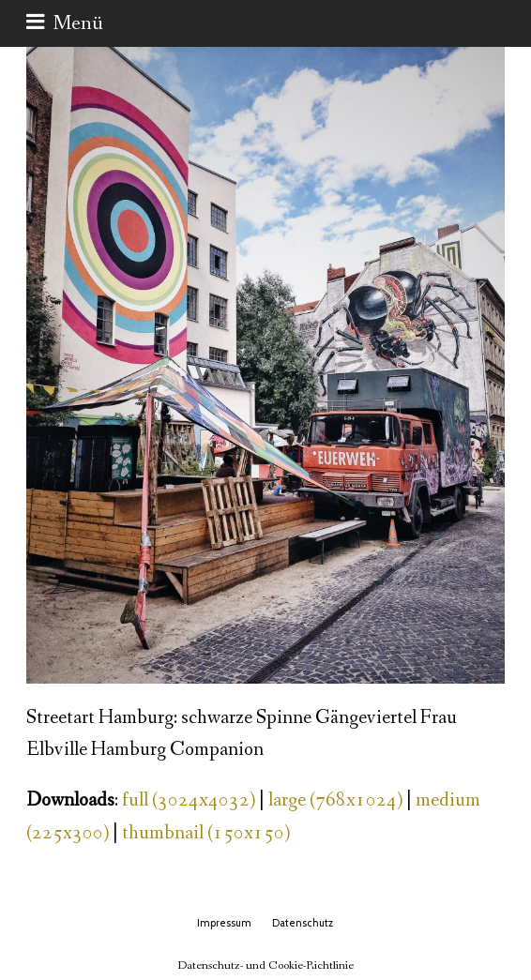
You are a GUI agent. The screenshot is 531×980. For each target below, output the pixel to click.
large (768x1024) (335, 800)
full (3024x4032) (189, 800)
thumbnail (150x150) (206, 833)
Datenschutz (303, 923)
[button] (65, 23)
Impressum (224, 923)
